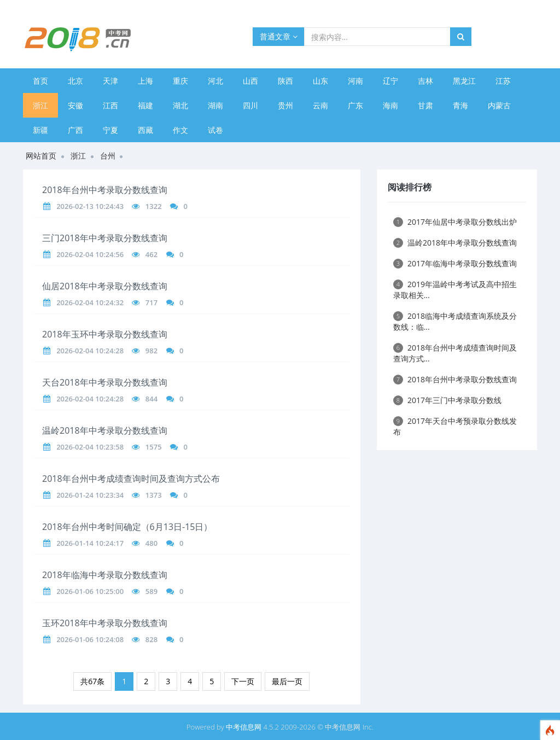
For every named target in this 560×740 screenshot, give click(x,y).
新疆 (40, 130)
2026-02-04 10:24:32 (90, 302)
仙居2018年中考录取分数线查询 (105, 286)
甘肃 (425, 105)
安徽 (75, 105)
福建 (145, 105)
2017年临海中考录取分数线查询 (455, 263)
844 (151, 399)
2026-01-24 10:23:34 (90, 495)
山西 (250, 81)
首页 (40, 81)
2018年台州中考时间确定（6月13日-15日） (127, 527)
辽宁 (390, 81)
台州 (108, 156)
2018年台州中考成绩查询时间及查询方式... (455, 353)
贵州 (285, 105)
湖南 (215, 105)
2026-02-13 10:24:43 (90, 206)
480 (151, 543)
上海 (145, 81)
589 (151, 591)
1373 (154, 495)
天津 (110, 81)
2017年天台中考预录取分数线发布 (455, 426)
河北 (215, 81)
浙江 (40, 105)
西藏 (145, 130)
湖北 (180, 105)
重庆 (180, 81)
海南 (390, 105)
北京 (75, 81)
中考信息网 (244, 727)
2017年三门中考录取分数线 (447, 400)
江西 (110, 105)
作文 (180, 130)
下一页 (243, 681)
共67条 (92, 681)
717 (151, 302)
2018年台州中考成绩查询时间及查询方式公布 (131, 479)
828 (151, 639)
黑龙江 (464, 81)
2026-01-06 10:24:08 (90, 639)
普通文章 (279, 36)
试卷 (215, 130)
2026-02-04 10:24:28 (90, 351)
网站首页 (41, 156)
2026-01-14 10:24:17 (90, 543)
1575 (154, 447)
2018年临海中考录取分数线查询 (105, 575)
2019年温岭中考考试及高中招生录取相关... (455, 290)
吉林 (425, 81)
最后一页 (287, 681)
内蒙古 (499, 105)
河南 (355, 81)
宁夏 (110, 130)
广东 (355, 105)
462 (151, 254)
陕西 (285, 81)
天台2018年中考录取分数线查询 (105, 382)
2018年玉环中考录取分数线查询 (105, 334)
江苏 (503, 81)
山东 (320, 81)
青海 (460, 105)
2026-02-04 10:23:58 (90, 447)
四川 (250, 105)
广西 (75, 130)
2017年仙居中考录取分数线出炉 (455, 222)
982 (151, 351)
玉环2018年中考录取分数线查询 (105, 623)
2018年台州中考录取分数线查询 (105, 190)
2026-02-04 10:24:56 (90, 254)
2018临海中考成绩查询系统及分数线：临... (455, 321)
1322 (154, 206)
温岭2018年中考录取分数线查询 (105, 430)
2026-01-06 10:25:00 (90, 591)
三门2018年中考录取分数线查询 (105, 238)
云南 (320, 105)
